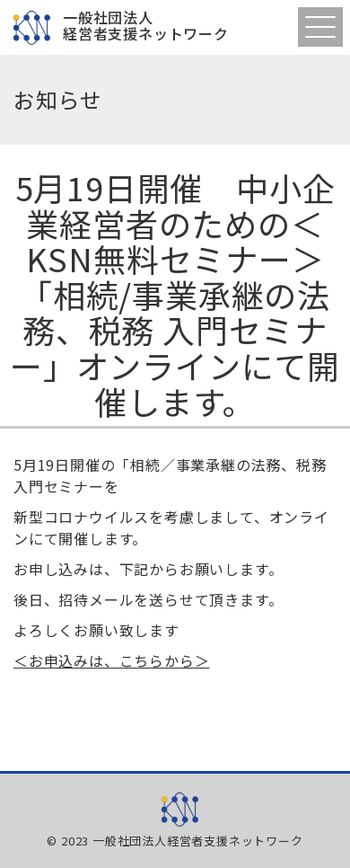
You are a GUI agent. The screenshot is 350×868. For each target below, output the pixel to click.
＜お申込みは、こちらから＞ (111, 660)
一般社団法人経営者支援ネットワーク (146, 27)
